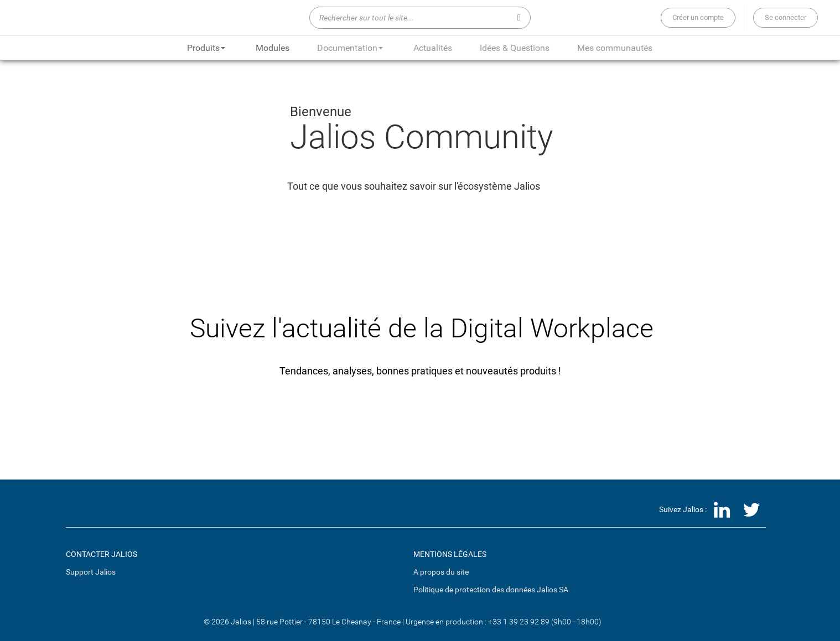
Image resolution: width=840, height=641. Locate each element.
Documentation (350, 48)
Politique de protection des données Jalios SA (491, 590)
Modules (273, 48)
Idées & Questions (515, 48)
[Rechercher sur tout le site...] (420, 18)
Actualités (433, 48)
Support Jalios (91, 572)
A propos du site (441, 572)
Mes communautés (615, 48)
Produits (206, 48)
